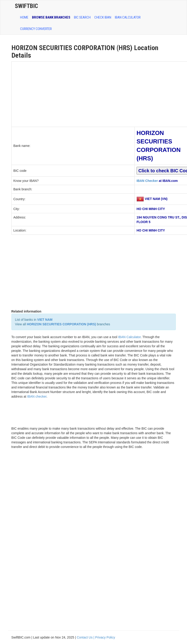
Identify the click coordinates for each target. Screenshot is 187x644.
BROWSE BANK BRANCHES (51, 17)
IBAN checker (37, 396)
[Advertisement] (73, 94)
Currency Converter (36, 29)
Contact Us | (86, 637)
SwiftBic (26, 6)
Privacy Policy (105, 637)
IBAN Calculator (128, 17)
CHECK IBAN (103, 17)
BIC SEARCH (82, 17)
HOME (24, 17)
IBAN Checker (147, 181)
